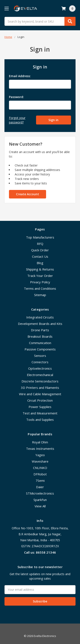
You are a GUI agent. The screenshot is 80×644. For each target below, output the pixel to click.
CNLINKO (40, 468)
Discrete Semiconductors (40, 381)
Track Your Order (40, 276)
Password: (16, 97)
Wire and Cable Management (40, 394)
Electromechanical (40, 375)
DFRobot (40, 474)
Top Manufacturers (40, 237)
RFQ (40, 244)
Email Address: (20, 76)
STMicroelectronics (40, 493)
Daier (40, 487)
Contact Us (40, 256)
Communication (40, 343)
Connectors (40, 362)
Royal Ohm (40, 442)
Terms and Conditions (40, 288)
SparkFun (40, 500)
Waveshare (40, 461)
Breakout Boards (40, 336)
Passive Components (40, 349)
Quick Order (40, 250)
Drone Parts (40, 330)
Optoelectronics (40, 368)
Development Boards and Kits (40, 324)
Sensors (40, 356)
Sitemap (40, 295)
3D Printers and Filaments (40, 388)
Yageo (40, 455)
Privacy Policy (40, 282)
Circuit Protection (40, 400)
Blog (40, 263)
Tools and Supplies (40, 420)
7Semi (40, 480)
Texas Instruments (40, 449)
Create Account (28, 194)
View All (40, 506)
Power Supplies (40, 407)
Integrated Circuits (40, 317)
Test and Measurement (40, 413)
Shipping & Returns (40, 269)
